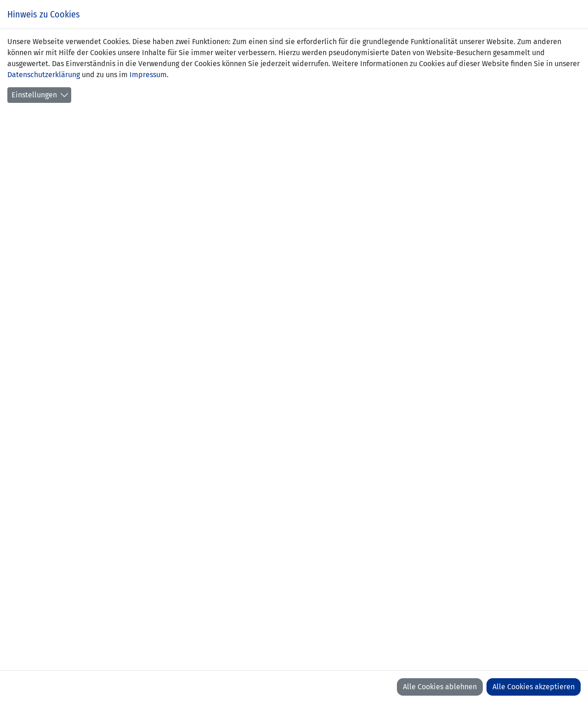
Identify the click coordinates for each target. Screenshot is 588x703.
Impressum (148, 75)
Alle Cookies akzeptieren (534, 687)
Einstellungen (34, 95)
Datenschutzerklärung (44, 75)
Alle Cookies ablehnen (440, 687)
